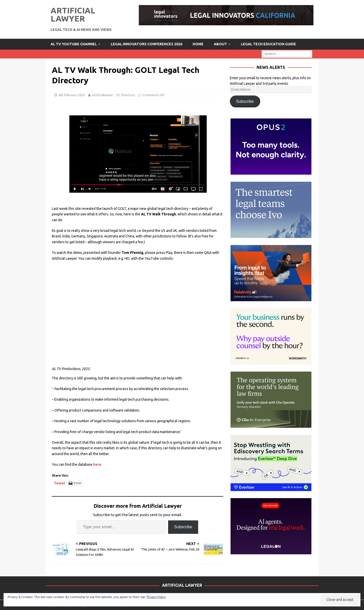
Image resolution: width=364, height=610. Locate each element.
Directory (128, 95)
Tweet (59, 483)
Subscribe (183, 527)
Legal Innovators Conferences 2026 (146, 44)
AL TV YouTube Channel (74, 44)
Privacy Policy (156, 597)
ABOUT (220, 44)
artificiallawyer (103, 95)
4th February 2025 (72, 95)
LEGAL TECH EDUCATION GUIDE (268, 44)
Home (198, 44)
